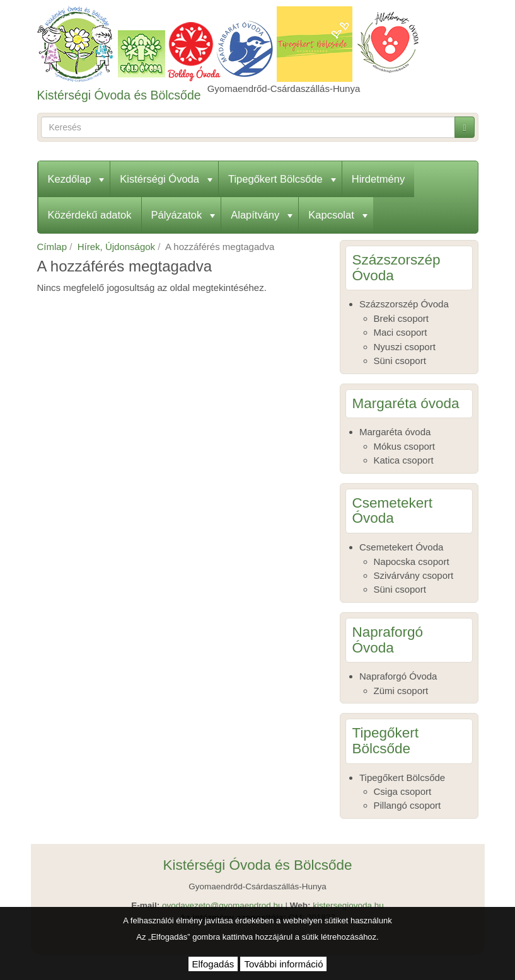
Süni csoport (400, 361)
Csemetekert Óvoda (401, 547)
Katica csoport (404, 460)
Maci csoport (401, 332)
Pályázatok (183, 215)
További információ (283, 964)
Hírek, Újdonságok (116, 247)
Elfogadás (213, 964)
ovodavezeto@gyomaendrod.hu (223, 905)
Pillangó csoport (408, 805)
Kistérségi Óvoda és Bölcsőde (119, 95)
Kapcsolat (338, 215)
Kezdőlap (76, 179)
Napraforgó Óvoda (398, 676)
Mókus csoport (405, 446)
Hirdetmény (378, 179)
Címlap (52, 247)
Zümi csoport (401, 691)
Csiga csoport (403, 791)
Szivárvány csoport (414, 575)
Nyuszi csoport (405, 347)
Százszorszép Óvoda (404, 304)
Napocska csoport (412, 561)
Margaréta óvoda (395, 432)
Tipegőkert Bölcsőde (282, 179)
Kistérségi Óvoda (166, 179)
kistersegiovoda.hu (348, 905)
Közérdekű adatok (90, 215)
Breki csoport (402, 318)
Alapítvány (262, 215)
